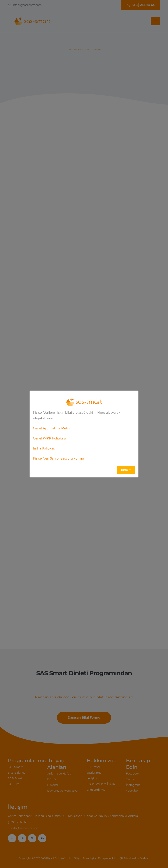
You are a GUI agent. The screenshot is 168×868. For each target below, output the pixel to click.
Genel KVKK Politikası (49, 438)
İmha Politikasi (44, 448)
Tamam (126, 470)
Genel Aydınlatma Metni (52, 428)
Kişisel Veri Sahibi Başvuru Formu (59, 458)
